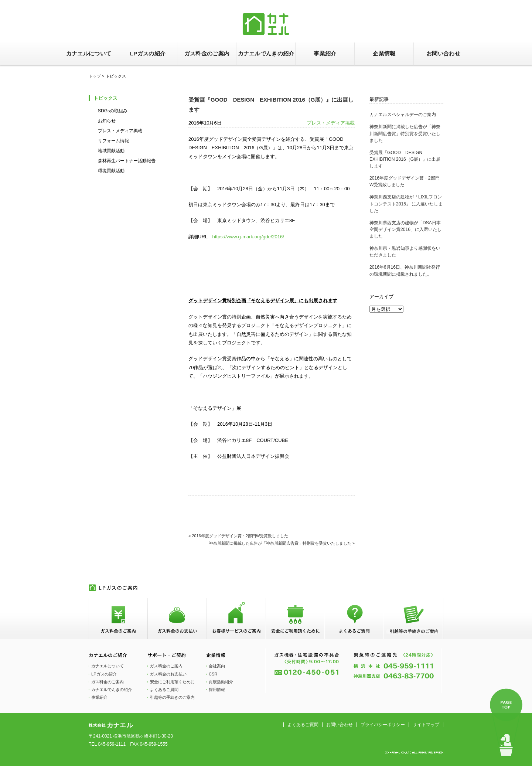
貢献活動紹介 (221, 682)
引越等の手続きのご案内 (172, 697)
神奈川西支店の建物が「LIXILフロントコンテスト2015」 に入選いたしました (406, 204)
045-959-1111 (112, 744)
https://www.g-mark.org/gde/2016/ (248, 237)
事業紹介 (325, 53)
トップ (95, 76)
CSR (213, 674)
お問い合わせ (443, 53)
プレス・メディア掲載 (120, 131)
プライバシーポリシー (383, 725)
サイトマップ (426, 725)
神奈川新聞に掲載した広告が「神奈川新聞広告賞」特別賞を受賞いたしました (405, 133)
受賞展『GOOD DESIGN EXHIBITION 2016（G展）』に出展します (405, 159)
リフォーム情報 (113, 141)
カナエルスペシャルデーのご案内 (403, 115)
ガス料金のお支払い (168, 674)
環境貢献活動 (111, 171)
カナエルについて (89, 53)
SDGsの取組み (113, 111)
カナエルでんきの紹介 (266, 53)
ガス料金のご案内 (207, 53)
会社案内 (217, 666)
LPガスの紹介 (148, 53)
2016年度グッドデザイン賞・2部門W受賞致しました (240, 536)
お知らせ (107, 121)
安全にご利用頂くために (172, 682)
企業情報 (384, 53)
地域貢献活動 (111, 151)
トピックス (105, 98)
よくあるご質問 (164, 690)
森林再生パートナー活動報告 (127, 161)
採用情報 (217, 690)
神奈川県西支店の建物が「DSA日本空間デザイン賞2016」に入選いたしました (405, 229)
